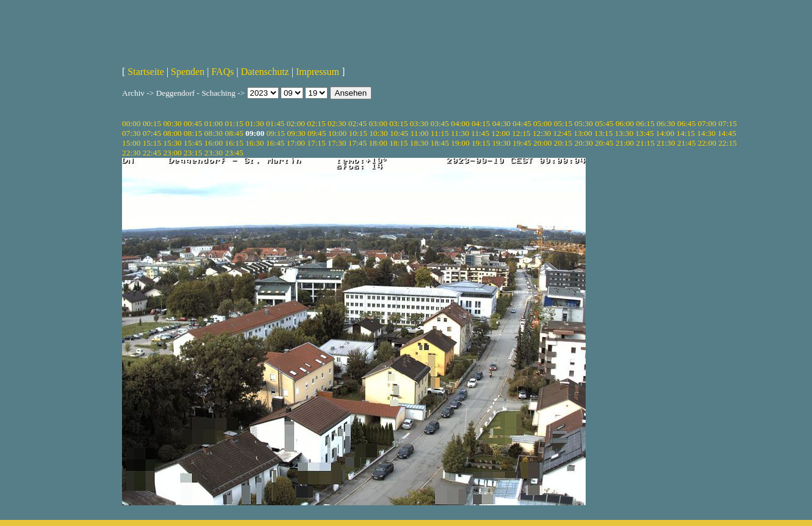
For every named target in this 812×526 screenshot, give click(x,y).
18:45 (440, 143)
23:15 (193, 153)
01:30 (254, 123)
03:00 (378, 123)
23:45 (234, 153)
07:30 (131, 133)
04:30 (501, 123)
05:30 (583, 123)
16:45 (275, 143)
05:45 (604, 123)
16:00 (214, 143)
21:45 (686, 143)
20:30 (583, 143)
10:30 (378, 133)
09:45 (317, 133)
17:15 (316, 143)
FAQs (222, 72)
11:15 (440, 133)
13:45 (644, 133)
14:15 (686, 133)
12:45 (562, 133)
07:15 (727, 123)
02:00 (296, 123)
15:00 (131, 143)
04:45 (522, 123)
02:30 (337, 123)
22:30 (131, 153)
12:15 (521, 133)
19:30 (501, 143)
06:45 (686, 123)
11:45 (480, 133)
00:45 (193, 123)
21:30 (666, 143)
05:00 (542, 123)
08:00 (172, 133)
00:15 (152, 123)
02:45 (357, 123)
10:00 (337, 133)
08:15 (193, 133)
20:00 (542, 143)
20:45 (604, 143)
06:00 (625, 123)
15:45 (193, 143)
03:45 (440, 123)
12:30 (542, 133)
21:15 (645, 143)
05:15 (563, 123)
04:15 (481, 123)
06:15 (645, 123)
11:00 (420, 133)
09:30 (296, 133)
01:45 (275, 123)
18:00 (378, 143)
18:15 (398, 143)
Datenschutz (265, 72)
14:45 (727, 133)
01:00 (214, 123)
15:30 (172, 143)
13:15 (603, 133)
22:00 (707, 143)
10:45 (399, 133)
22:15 (727, 143)
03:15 (398, 123)
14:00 (665, 133)
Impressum (318, 72)
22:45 (152, 153)
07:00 (707, 123)
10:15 (357, 133)
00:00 (131, 123)
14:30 (706, 133)
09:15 (276, 133)
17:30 (337, 143)
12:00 (500, 133)
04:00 (460, 123)
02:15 (316, 123)
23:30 (214, 153)
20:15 (563, 143)
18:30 (419, 143)
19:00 (460, 143)
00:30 (172, 123)
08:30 (214, 133)
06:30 (666, 123)
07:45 (152, 133)
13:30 (624, 133)
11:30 (460, 133)
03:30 (419, 123)
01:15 (234, 123)
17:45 (357, 143)
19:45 (522, 143)
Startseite (146, 72)
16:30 (254, 143)
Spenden (188, 72)
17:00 (296, 143)
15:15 (152, 143)
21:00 (625, 143)
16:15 (234, 143)
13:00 (583, 133)
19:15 (481, 143)
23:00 (172, 153)
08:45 (234, 133)
